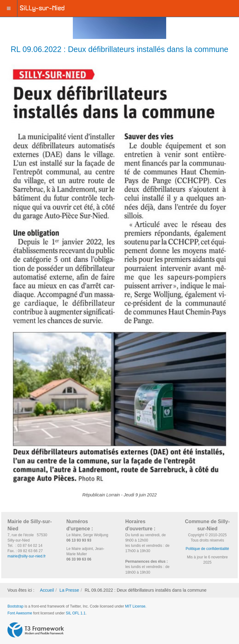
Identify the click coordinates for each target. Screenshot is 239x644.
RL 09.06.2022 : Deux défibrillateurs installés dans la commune (119, 49)
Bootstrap (15, 606)
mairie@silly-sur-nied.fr (27, 556)
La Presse (69, 590)
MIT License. (136, 606)
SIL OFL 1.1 (76, 613)
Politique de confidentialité (207, 549)
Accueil (47, 590)
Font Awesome (20, 613)
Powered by (36, 630)
